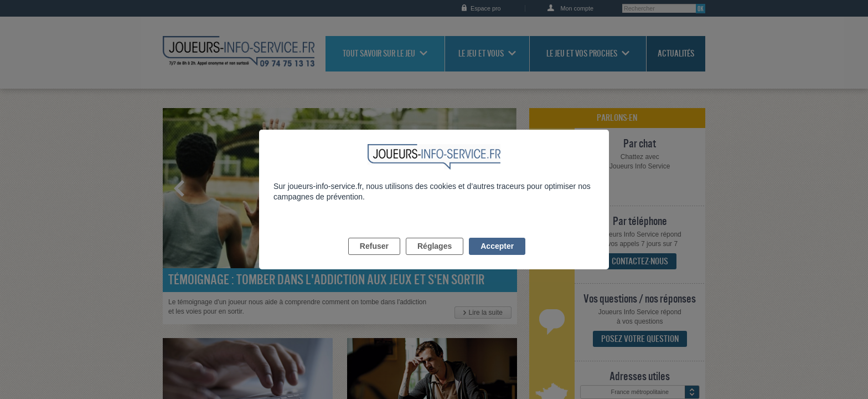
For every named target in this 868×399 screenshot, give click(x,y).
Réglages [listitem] (435, 259)
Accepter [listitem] (497, 259)
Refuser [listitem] (374, 259)
